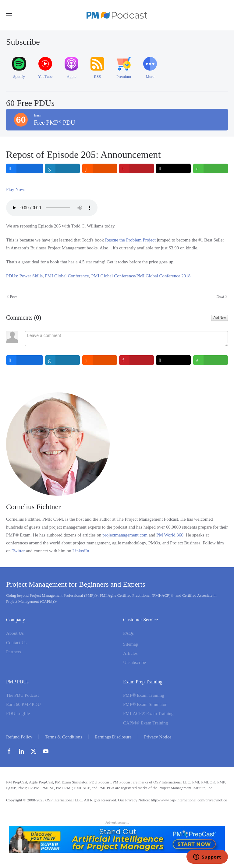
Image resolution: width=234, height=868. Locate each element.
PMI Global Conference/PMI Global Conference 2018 (141, 276)
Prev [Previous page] (12, 296)
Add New (220, 318)
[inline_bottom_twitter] (174, 360)
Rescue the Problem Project (130, 240)
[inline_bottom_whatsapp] (211, 360)
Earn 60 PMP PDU (23, 704)
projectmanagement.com (125, 535)
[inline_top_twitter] (174, 168)
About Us (15, 634)
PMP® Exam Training (144, 695)
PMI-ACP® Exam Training (148, 714)
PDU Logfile (18, 714)
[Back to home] (117, 15)
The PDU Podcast (23, 695)
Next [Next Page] (222, 296)
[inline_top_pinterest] (136, 168)
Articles (130, 653)
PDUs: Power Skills (24, 276)
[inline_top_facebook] (25, 168)
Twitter (18, 551)
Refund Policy (19, 737)
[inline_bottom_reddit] (100, 360)
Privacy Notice (158, 737)
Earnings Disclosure (113, 737)
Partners (14, 652)
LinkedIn (81, 551)
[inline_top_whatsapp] (211, 168)
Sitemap (131, 644)
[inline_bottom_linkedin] (63, 360)
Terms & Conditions (63, 737)
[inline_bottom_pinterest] (136, 360)
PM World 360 (170, 535)
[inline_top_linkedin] (63, 168)
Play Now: (16, 189)
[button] (9, 15)
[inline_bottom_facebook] (25, 360)
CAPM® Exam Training (145, 723)
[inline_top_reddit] (100, 168)
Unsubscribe (135, 662)
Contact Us (16, 643)
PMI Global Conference (67, 276)
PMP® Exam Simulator (145, 704)
